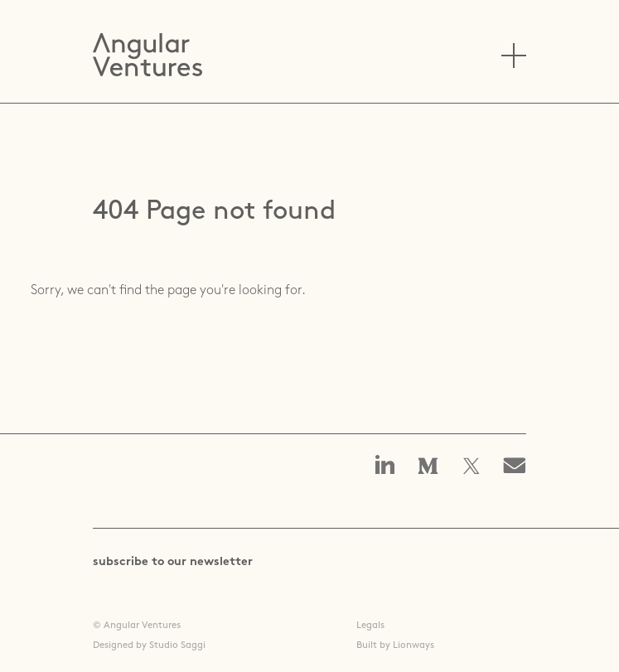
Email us (520, 467)
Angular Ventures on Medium (428, 467)
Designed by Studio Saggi (149, 645)
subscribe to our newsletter (173, 562)
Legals (370, 626)
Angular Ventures (147, 55)
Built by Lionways (395, 645)
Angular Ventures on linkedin (385, 466)
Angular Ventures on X (472, 467)
